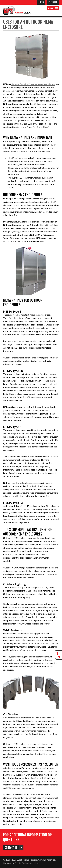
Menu (51, 8)
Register (53, 2)
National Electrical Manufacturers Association (33, 84)
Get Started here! (41, 127)
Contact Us (12, 847)
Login (41, 2)
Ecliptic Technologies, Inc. (27, 863)
